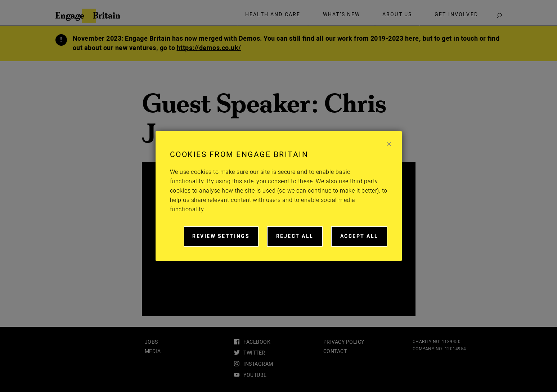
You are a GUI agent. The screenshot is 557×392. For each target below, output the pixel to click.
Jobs (151, 342)
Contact (335, 352)
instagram (258, 364)
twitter (254, 353)
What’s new (342, 15)
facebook (257, 342)
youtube (255, 375)
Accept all (364, 239)
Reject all (299, 239)
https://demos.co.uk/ (209, 48)
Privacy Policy (344, 342)
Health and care (273, 15)
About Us (397, 15)
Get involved (456, 15)
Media (153, 352)
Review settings (225, 239)
